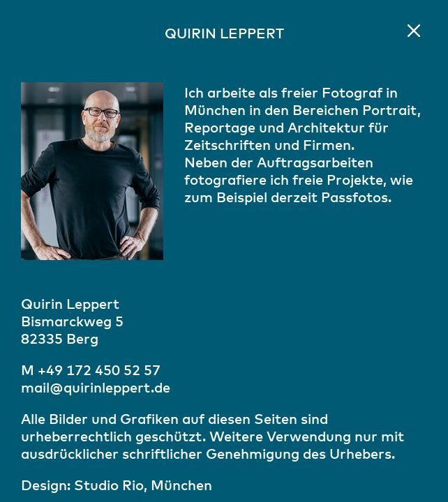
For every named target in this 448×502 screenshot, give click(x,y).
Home (414, 31)
